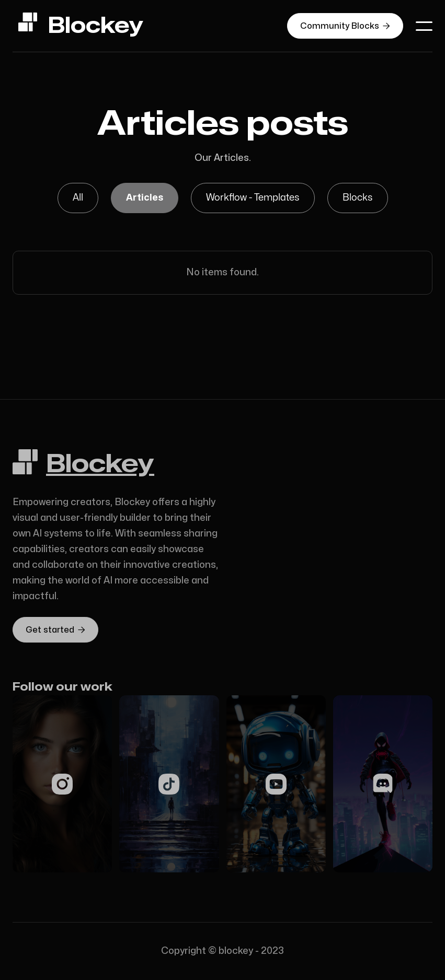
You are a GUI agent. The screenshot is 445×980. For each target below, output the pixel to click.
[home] (81, 26)
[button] (424, 26)
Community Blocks (345, 26)
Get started (55, 629)
